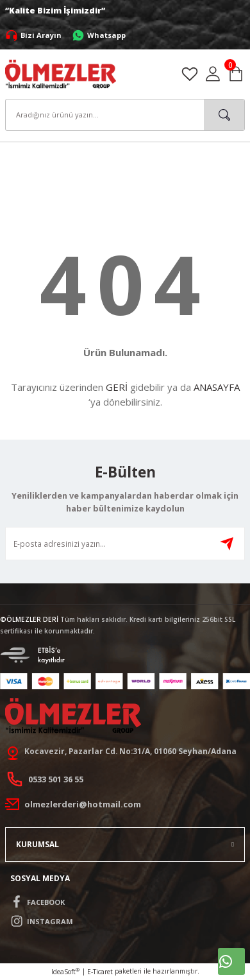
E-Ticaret (100, 972)
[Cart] (236, 74)
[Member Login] (213, 74)
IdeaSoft (65, 972)
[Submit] (227, 544)
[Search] (125, 115)
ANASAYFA (217, 387)
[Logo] (61, 73)
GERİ (117, 387)
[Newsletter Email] (125, 544)
